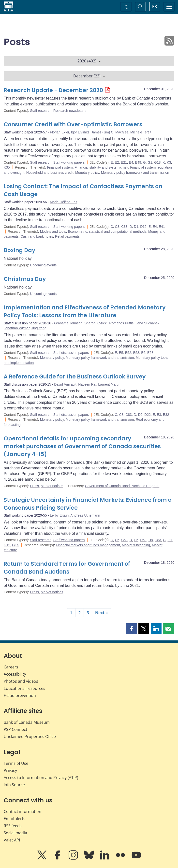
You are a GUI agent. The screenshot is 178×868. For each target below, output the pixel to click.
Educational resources (24, 688)
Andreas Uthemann (85, 515)
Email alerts (15, 819)
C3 (117, 227)
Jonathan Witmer (17, 328)
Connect (15, 729)
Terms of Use (16, 763)
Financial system (60, 167)
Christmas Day (25, 279)
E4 (131, 162)
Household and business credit (50, 173)
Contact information (22, 811)
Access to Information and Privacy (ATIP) (41, 778)
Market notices (52, 486)
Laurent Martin (109, 384)
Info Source (14, 785)
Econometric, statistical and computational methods (107, 231)
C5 (117, 540)
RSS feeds (13, 826)
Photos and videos (21, 681)
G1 (150, 162)
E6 (143, 353)
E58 (136, 353)
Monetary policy (87, 173)
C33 (124, 227)
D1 (136, 227)
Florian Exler (59, 132)
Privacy (10, 770)
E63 (150, 353)
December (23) (89, 76)
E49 (138, 162)
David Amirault (65, 384)
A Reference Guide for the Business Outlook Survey (75, 377)
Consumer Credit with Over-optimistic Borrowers (73, 124)
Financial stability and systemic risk (101, 167)
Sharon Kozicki (96, 323)
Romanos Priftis (121, 323)
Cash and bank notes (37, 236)
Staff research (41, 111)
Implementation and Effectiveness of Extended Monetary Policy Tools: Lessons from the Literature (85, 311)
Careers (11, 667)
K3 (169, 162)
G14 (15, 545)
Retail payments (67, 236)
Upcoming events (43, 265)
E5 (121, 353)
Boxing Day (19, 250)
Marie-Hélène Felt (64, 202)
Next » (102, 613)
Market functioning (136, 545)
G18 (157, 162)
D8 (151, 540)
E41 (162, 227)
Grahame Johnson (68, 323)
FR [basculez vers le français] (155, 6)
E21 (124, 162)
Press (34, 486)
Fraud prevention (20, 695)
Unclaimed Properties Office (30, 737)
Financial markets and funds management (88, 545)
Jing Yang (39, 328)
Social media (15, 833)
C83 (129, 415)
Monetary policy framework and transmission (135, 173)
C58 (124, 540)
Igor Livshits (80, 132)
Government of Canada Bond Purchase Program (122, 486)
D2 (140, 415)
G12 (7, 545)
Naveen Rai (87, 384)
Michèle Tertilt (141, 132)
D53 (143, 540)
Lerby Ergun (59, 515)
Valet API (12, 840)
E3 (159, 415)
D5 (136, 540)
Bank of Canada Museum (27, 722)
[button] (132, 629)
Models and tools (53, 231)
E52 (128, 353)
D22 (148, 415)
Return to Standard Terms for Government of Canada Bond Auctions (67, 568)
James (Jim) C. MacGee (110, 132)
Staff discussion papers (71, 353)
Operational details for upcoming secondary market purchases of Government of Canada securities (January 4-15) (82, 446)
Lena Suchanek (147, 323)
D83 (158, 540)
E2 (117, 162)
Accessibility (15, 674)
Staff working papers (69, 162)
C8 (121, 415)
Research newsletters (70, 111)
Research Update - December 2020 (53, 90)
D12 (143, 227)
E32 (166, 415)
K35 (7, 167)
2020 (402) (89, 61)
